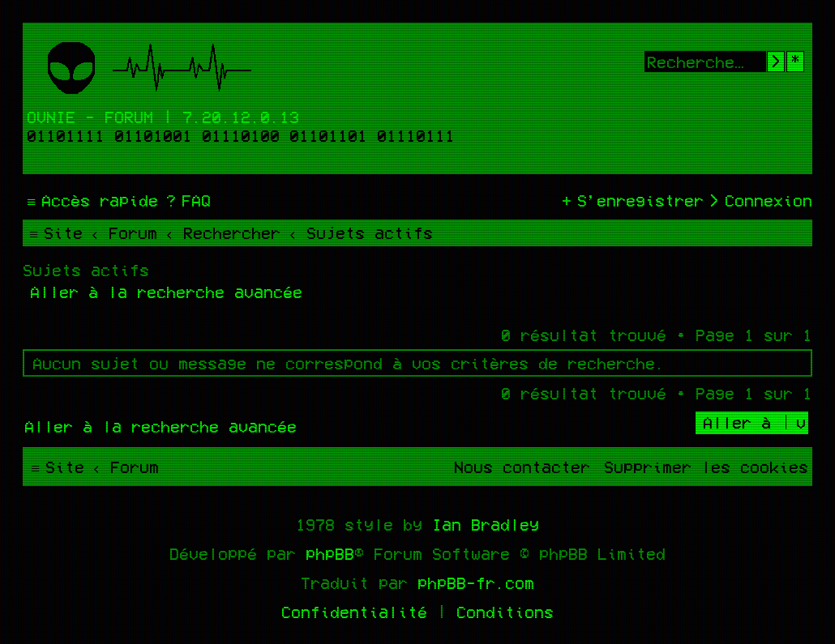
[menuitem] (186, 200)
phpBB (330, 553)
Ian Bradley (486, 524)
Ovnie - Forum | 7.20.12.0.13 (163, 117)
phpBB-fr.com (476, 582)
